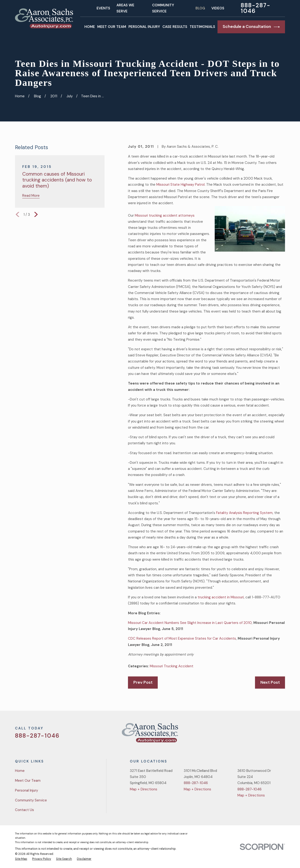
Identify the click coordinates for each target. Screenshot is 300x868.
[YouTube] (271, 734)
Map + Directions (144, 789)
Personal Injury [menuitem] (144, 27)
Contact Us (24, 810)
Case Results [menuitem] (175, 27)
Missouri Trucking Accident (172, 666)
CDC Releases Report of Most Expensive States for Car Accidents (182, 638)
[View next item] (36, 214)
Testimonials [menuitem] (202, 27)
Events (103, 8)
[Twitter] (249, 734)
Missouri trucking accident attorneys (165, 215)
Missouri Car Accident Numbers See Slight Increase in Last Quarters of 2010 (190, 623)
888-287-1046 (255, 8)
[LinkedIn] (283, 734)
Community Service (31, 800)
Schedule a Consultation (251, 27)
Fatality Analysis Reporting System (244, 513)
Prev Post (143, 682)
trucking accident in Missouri (221, 597)
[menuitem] (21, 859)
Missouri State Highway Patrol (180, 185)
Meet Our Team (28, 781)
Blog (200, 8)
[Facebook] (260, 734)
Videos (218, 8)
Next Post (270, 682)
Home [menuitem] (90, 27)
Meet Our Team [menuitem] (112, 27)
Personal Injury (26, 790)
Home (20, 771)
